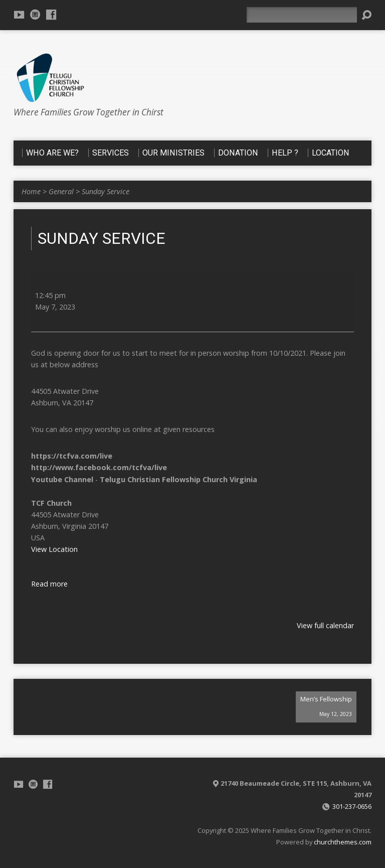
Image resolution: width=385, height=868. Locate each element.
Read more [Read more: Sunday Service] (49, 584)
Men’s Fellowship (326, 708)
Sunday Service (106, 191)
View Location (54, 549)
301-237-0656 (352, 806)
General (61, 191)
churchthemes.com (343, 842)
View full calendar (325, 625)
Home (31, 191)
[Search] (302, 15)
